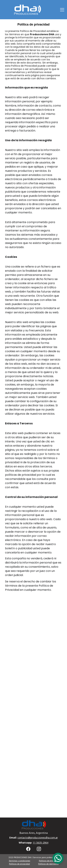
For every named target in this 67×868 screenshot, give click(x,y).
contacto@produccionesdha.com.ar (38, 838)
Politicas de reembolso (48, 864)
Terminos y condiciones (20, 861)
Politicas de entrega (48, 861)
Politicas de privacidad (19, 864)
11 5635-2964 (41, 843)
